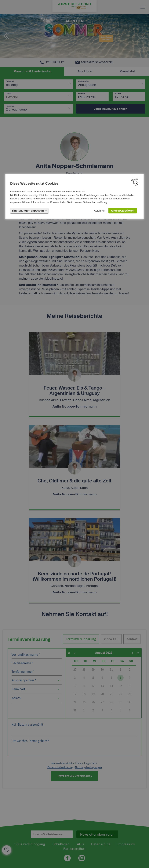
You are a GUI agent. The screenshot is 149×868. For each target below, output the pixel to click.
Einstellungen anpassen (29, 211)
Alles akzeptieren (123, 211)
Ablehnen (100, 211)
